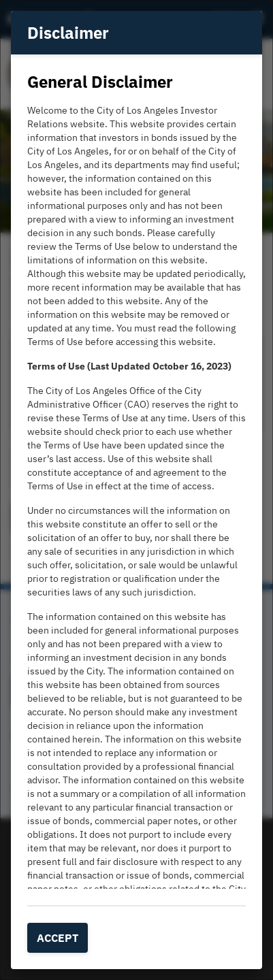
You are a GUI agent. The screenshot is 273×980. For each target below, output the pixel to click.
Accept (58, 938)
